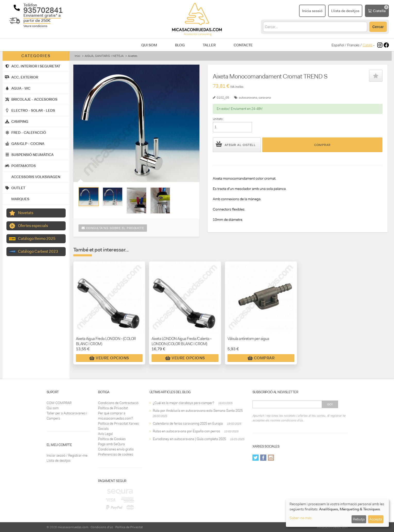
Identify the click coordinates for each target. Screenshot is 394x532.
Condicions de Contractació (118, 403)
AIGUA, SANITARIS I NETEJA (104, 56)
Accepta (376, 519)
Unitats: (218, 119)
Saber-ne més (301, 518)
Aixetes (133, 56)
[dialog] (337, 513)
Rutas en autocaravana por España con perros (186, 431)
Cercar (378, 27)
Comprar (322, 145)
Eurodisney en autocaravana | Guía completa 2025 (189, 439)
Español (338, 45)
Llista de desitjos (59, 461)
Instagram (271, 458)
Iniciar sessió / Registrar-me (67, 455)
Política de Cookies (112, 439)
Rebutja (359, 519)
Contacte (243, 45)
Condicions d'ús (102, 527)
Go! (330, 404)
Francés (353, 45)
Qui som (149, 45)
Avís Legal (105, 434)
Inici (77, 56)
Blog (180, 45)
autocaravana (248, 98)
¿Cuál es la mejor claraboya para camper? (183, 403)
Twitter (256, 458)
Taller (209, 45)
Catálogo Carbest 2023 (38, 251)
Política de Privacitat (113, 408)
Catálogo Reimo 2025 (37, 239)
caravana (265, 98)
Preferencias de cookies (116, 454)
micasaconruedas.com (73, 527)
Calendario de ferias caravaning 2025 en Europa (188, 424)
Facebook (263, 458)
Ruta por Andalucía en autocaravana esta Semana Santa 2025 (198, 411)
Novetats (26, 213)
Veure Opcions (109, 358)
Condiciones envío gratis (116, 449)
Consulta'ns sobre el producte (113, 228)
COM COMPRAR (59, 403)
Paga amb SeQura (111, 444)
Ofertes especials (33, 226)
